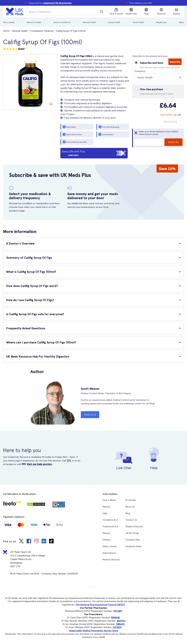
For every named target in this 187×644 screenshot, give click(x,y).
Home (6, 31)
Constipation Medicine (42, 31)
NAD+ (182, 22)
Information (110, 494)
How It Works (109, 500)
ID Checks (131, 500)
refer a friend (151, 3)
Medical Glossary (111, 559)
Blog (128, 513)
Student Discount (134, 526)
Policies (106, 533)
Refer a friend (109, 546)
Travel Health (138, 22)
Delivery (107, 540)
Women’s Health (34, 22)
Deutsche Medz (134, 546)
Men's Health (9, 22)
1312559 (117, 627)
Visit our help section (39, 464)
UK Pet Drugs (132, 533)
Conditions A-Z (110, 520)
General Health (89, 22)
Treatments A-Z (110, 526)
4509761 (121, 621)
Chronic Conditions (62, 22)
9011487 (117, 611)
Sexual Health (114, 22)
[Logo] (15, 12)
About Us (130, 506)
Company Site (133, 540)
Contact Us (131, 520)
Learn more (73, 155)
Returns (106, 506)
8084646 (115, 617)
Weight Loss (161, 22)
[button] (158, 71)
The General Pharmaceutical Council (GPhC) (100, 604)
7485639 (120, 624)
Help (105, 513)
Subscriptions (109, 553)
